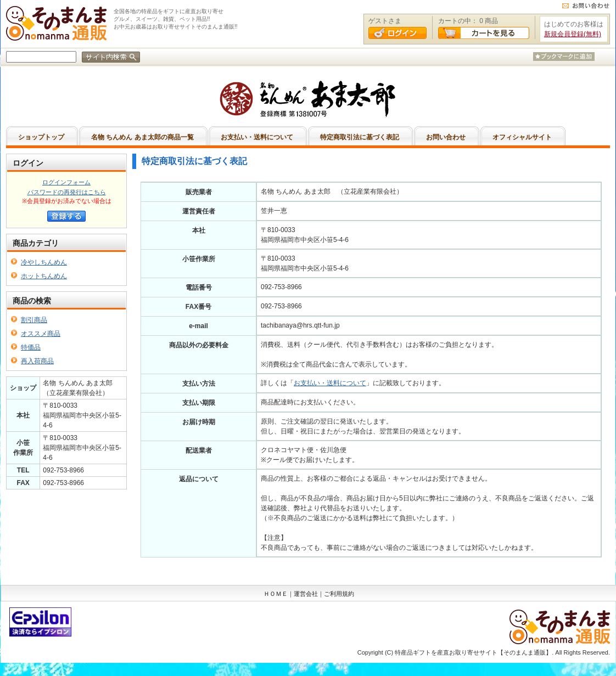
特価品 (31, 347)
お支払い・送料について (330, 383)
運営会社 (306, 594)
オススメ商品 (41, 334)
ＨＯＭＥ (276, 594)
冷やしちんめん (44, 262)
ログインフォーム (66, 182)
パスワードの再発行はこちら (67, 192)
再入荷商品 (37, 361)
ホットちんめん (44, 276)
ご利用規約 (339, 594)
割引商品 (34, 320)
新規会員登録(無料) (573, 34)
